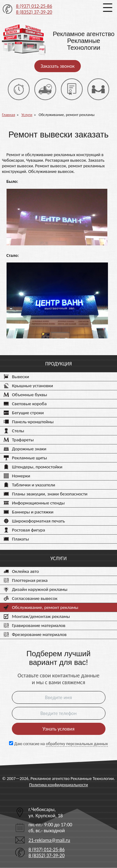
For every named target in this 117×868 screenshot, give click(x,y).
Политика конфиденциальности (58, 785)
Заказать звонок (58, 66)
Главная (8, 115)
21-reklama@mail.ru (49, 840)
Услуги (27, 115)
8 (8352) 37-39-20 (34, 12)
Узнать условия (58, 729)
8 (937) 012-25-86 (34, 6)
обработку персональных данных (77, 744)
